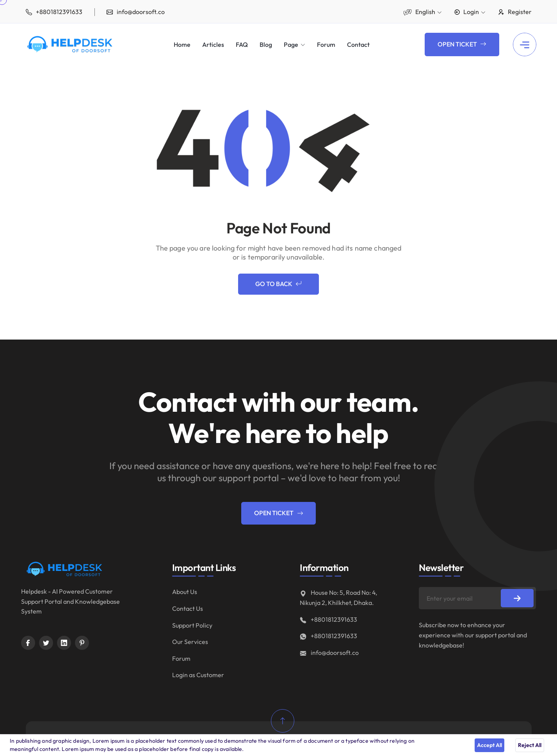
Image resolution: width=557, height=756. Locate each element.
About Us (185, 592)
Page (291, 44)
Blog (266, 45)
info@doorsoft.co (329, 653)
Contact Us (188, 608)
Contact (358, 45)
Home (182, 45)
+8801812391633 (328, 619)
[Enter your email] (477, 598)
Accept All (489, 745)
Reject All (530, 745)
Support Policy (192, 625)
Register (515, 12)
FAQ (242, 45)
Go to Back (278, 284)
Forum (326, 45)
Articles (213, 45)
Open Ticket (462, 44)
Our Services (190, 642)
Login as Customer (198, 675)
